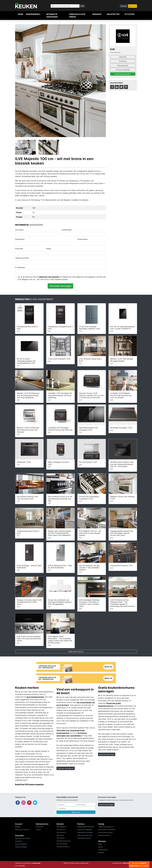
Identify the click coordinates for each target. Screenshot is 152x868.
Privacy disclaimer (21, 844)
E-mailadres (20, 267)
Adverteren (40, 827)
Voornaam (19, 230)
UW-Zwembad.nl (62, 844)
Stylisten (130, 14)
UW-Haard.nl (61, 830)
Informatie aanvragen (52, 16)
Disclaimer (18, 841)
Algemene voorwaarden (23, 838)
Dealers (101, 847)
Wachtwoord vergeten (22, 830)
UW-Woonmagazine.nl (64, 841)
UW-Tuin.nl (60, 835)
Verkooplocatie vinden (77, 16)
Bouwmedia (37, 863)
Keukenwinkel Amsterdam (86, 827)
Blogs (100, 844)
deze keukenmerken (35, 697)
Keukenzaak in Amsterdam (107, 830)
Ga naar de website (123, 70)
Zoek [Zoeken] (82, 6)
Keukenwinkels (103, 850)
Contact (38, 830)
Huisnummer (83, 239)
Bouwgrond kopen (104, 835)
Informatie (123, 57)
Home (20, 14)
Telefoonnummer (22, 258)
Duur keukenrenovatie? (106, 832)
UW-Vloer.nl (60, 838)
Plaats (49, 249)
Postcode (19, 249)
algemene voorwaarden (49, 277)
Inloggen (18, 827)
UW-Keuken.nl (61, 832)
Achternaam (67, 230)
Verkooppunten (123, 65)
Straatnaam (20, 239)
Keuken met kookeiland (85, 830)
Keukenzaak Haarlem (84, 838)
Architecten (113, 14)
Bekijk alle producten (76, 651)
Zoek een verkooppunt (66, 768)
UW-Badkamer (61, 827)
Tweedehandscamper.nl (106, 827)
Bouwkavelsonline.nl (63, 847)
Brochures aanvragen (123, 74)
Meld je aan (76, 812)
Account (124, 6)
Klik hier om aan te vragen (139, 865)
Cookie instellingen (21, 847)
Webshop (97, 14)
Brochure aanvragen (106, 805)
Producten (123, 61)
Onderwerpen (33, 14)
